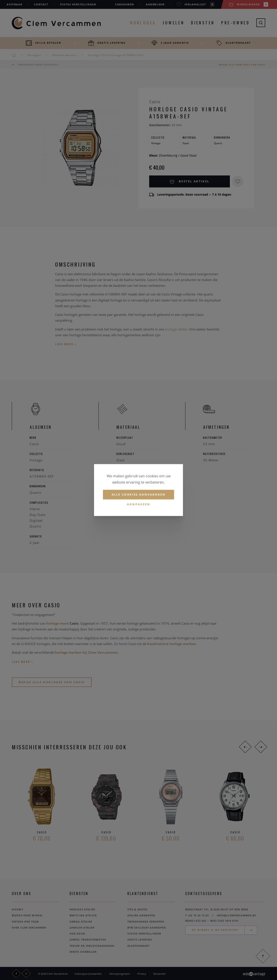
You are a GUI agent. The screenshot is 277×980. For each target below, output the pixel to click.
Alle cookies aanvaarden (139, 494)
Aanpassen (139, 504)
